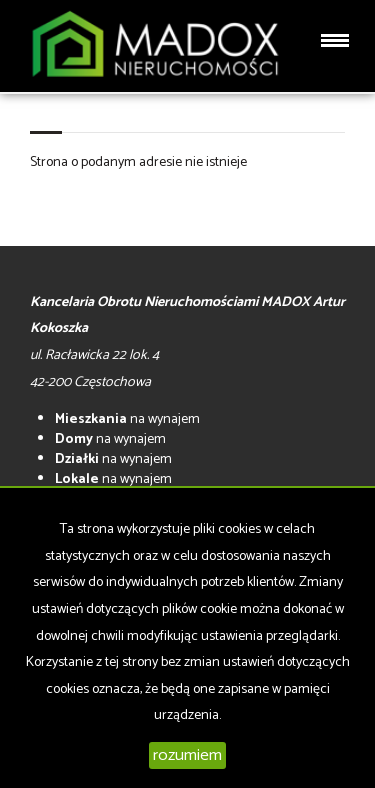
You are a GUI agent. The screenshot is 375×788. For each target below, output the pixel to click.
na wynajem (127, 419)
